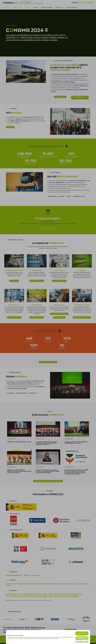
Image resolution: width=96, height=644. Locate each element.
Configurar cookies (82, 642)
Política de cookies (17, 639)
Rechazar (82, 638)
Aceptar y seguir (82, 633)
